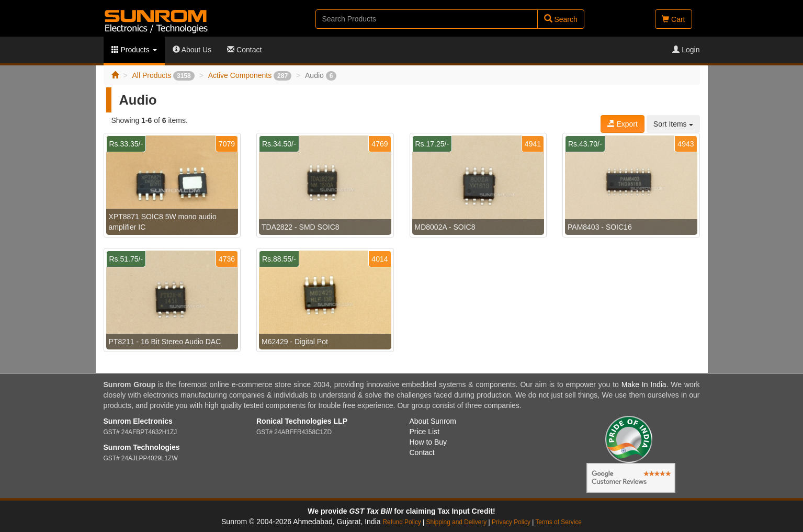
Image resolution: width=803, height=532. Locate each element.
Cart (673, 19)
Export (623, 124)
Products (134, 50)
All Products (163, 75)
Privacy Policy (511, 522)
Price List (425, 432)
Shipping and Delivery (457, 522)
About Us (192, 50)
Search (561, 19)
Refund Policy (401, 522)
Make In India (644, 384)
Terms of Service (558, 522)
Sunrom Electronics (138, 421)
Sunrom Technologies (142, 447)
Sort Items (673, 124)
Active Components (250, 75)
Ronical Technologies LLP (302, 421)
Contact (244, 50)
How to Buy (428, 442)
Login (686, 50)
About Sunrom (433, 421)
